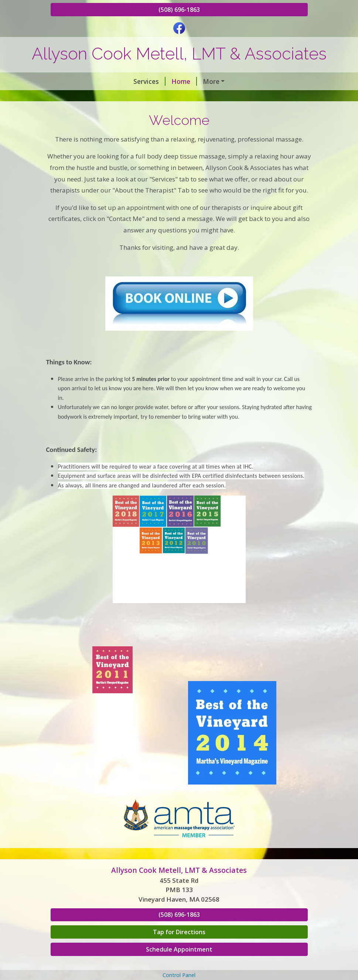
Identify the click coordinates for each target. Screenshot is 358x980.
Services (73, 81)
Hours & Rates (223, 97)
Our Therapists (153, 81)
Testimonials (80, 113)
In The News (132, 113)
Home (107, 81)
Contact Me (276, 97)
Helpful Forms (183, 113)
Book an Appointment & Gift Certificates (124, 97)
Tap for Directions (179, 963)
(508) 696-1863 (179, 10)
